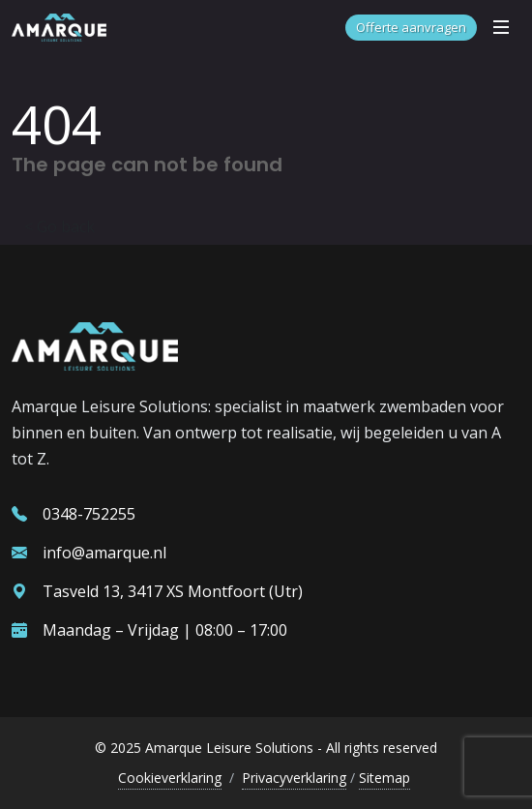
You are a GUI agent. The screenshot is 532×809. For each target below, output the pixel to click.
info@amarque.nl (89, 553)
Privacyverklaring (294, 778)
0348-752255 (74, 514)
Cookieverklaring (170, 778)
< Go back (59, 226)
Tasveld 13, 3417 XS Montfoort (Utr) (157, 591)
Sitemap (384, 778)
